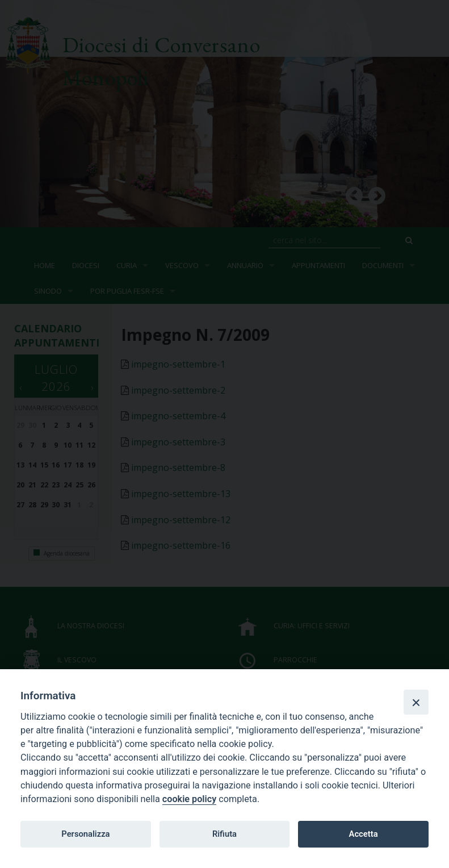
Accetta (364, 834)
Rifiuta (225, 834)
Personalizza (85, 834)
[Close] (416, 702)
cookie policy (189, 799)
